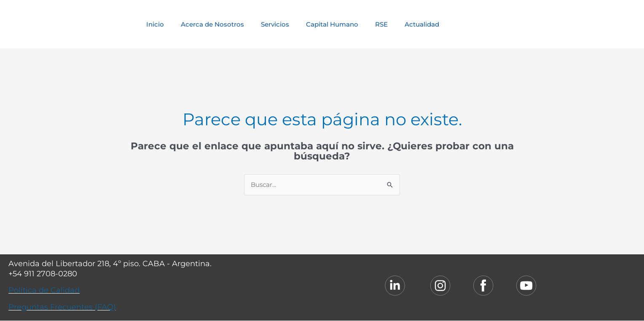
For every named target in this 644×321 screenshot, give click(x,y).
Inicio (155, 24)
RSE (381, 24)
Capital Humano (332, 24)
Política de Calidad (44, 291)
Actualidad (422, 24)
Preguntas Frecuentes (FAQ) (62, 307)
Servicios (275, 24)
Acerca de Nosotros (212, 24)
